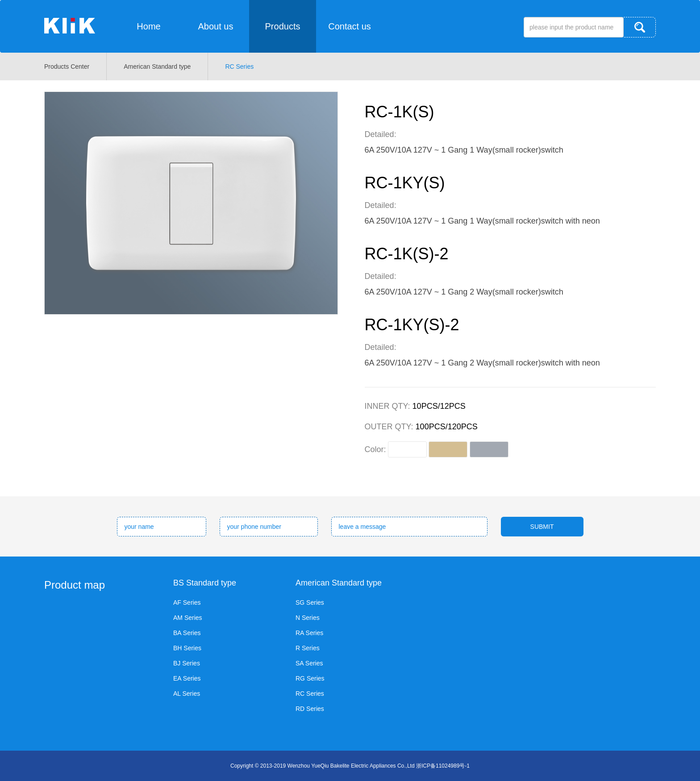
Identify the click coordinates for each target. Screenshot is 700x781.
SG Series (310, 602)
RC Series (239, 66)
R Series (308, 648)
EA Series (187, 678)
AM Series (188, 618)
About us (216, 26)
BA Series (187, 633)
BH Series (187, 648)
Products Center (67, 66)
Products (283, 26)
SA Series (309, 663)
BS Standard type (205, 583)
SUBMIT (542, 527)
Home (148, 26)
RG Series (310, 678)
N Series (308, 618)
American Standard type (157, 66)
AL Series (187, 694)
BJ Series (187, 663)
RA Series (309, 633)
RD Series (310, 709)
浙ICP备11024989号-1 (443, 766)
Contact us (350, 26)
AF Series (187, 602)
